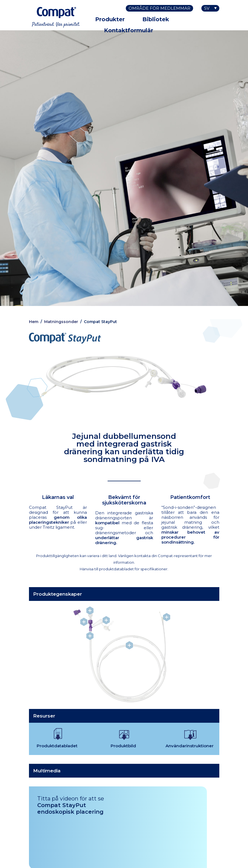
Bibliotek (156, 19)
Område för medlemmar (159, 8)
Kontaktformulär (129, 30)
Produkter (110, 19)
